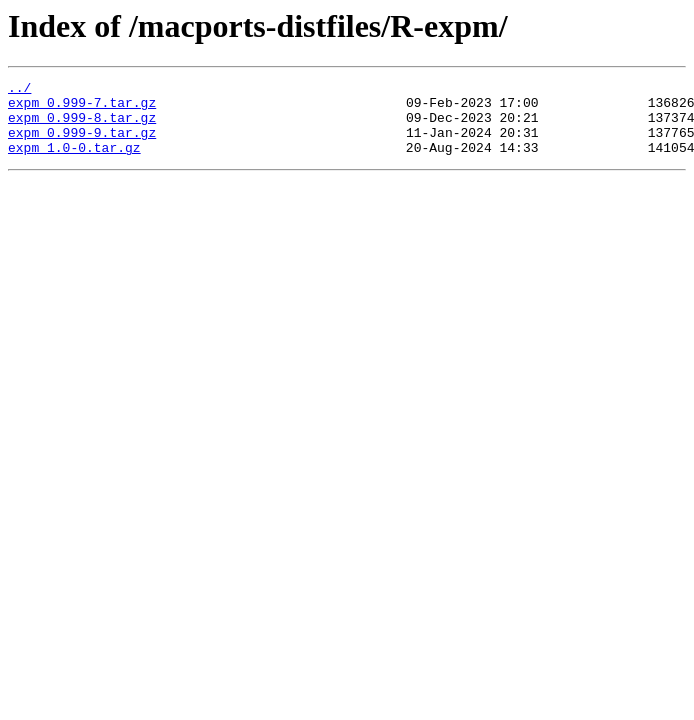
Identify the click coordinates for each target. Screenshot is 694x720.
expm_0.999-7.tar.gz (82, 108)
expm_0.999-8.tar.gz (82, 126)
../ (19, 90)
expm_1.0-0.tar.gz (74, 162)
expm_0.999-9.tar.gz (82, 144)
